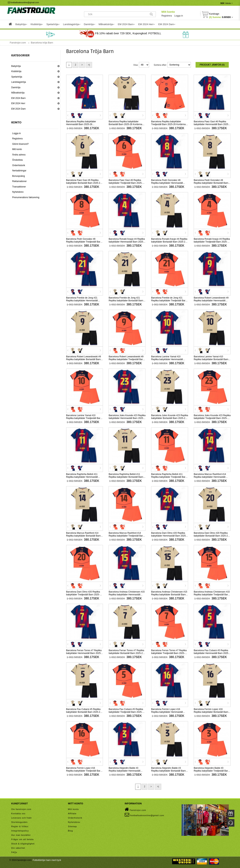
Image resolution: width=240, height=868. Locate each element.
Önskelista (17, 160)
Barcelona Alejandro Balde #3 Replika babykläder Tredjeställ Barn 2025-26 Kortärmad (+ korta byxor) (211, 771)
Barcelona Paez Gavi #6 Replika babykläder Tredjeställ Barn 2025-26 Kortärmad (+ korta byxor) (127, 183)
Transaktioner (19, 187)
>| (89, 65)
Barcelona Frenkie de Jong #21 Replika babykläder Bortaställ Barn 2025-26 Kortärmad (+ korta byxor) (126, 301)
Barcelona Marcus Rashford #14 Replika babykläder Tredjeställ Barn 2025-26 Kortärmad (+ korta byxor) (126, 536)
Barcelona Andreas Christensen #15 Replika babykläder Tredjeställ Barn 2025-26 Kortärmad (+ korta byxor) (212, 595)
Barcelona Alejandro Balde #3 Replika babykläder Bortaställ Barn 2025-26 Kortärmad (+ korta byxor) (168, 771)
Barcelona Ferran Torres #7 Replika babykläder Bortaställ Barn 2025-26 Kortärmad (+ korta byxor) (126, 653)
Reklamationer (19, 181)
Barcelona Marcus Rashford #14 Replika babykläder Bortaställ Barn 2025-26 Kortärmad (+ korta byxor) (83, 536)
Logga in (179, 16)
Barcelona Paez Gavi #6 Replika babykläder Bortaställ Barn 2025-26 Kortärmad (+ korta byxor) (84, 183)
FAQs (14, 852)
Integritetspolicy (20, 831)
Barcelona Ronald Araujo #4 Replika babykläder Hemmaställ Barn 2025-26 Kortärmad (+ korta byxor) (127, 242)
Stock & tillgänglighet (23, 844)
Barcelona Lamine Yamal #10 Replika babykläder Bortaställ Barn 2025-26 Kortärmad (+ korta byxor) (211, 359)
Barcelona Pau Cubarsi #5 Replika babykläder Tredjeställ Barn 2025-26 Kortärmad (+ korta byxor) (127, 712)
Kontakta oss (18, 814)
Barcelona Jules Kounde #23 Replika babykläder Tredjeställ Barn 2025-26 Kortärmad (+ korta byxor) (212, 418)
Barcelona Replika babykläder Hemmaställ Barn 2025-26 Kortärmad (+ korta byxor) (81, 124)
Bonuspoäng (18, 176)
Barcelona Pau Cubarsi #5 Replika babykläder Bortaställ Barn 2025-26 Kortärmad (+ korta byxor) (84, 712)
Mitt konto (168, 12)
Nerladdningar (19, 171)
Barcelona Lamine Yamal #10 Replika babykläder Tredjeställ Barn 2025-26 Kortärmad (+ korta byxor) (84, 418)
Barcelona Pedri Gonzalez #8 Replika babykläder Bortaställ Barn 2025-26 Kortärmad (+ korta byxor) (211, 183)
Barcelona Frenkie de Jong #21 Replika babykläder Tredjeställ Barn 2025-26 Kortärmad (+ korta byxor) (169, 301)
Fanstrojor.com (135, 809)
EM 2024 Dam (18, 109)
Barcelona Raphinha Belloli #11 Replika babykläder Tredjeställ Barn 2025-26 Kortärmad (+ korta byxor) (169, 477)
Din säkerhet (18, 848)
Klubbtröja (16, 71)
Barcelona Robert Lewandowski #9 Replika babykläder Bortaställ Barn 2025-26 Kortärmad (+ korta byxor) (84, 359)
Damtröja (16, 87)
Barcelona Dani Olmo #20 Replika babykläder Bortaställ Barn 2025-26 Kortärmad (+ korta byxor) (211, 536)
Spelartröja (17, 77)
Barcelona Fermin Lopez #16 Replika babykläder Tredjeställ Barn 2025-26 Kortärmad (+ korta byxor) (84, 771)
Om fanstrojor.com (21, 809)
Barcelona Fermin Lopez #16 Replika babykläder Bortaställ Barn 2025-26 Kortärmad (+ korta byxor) (211, 712)
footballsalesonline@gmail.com (23, 2)
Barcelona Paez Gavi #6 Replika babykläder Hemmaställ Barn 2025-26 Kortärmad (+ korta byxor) (211, 124)
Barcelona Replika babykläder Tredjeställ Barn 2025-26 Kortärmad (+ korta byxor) (169, 124)
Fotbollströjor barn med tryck (47, 860)
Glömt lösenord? (20, 144)
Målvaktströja (18, 93)
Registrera (167, 16)
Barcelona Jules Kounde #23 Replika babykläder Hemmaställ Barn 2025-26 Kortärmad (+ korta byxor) (127, 418)
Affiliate (72, 814)
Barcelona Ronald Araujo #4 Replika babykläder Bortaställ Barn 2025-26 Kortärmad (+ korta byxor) (169, 242)
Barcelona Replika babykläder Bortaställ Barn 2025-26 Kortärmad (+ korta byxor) (126, 124)
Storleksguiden (19, 822)
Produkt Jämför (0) (212, 65)
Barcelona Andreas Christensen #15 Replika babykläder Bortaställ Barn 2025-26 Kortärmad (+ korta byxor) (169, 595)
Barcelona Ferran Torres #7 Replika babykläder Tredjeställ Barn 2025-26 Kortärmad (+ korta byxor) (169, 653)
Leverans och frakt (21, 818)
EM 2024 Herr (18, 103)
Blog (70, 831)
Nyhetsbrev (18, 192)
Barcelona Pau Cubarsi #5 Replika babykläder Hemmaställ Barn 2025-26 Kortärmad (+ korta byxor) (211, 653)
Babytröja (16, 66)
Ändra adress (19, 155)
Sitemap (72, 826)
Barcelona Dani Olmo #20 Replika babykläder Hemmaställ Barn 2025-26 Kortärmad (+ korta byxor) (169, 536)
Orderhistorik (19, 165)
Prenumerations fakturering (26, 197)
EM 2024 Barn (18, 98)
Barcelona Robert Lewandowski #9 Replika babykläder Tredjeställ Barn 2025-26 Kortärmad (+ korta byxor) (126, 359)
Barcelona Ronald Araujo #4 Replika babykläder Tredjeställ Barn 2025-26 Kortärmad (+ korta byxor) (212, 242)
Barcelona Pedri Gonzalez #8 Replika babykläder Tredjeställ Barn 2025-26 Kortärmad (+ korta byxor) (84, 242)
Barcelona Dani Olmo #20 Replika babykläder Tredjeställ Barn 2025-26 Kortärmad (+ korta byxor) (84, 595)
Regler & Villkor (20, 826)
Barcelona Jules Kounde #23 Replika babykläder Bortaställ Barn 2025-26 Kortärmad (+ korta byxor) (170, 418)
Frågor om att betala (22, 839)
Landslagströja (19, 82)
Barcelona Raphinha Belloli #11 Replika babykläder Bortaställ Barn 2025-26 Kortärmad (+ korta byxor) (126, 477)
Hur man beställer (21, 835)
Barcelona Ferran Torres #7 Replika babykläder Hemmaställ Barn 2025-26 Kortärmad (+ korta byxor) (84, 653)
